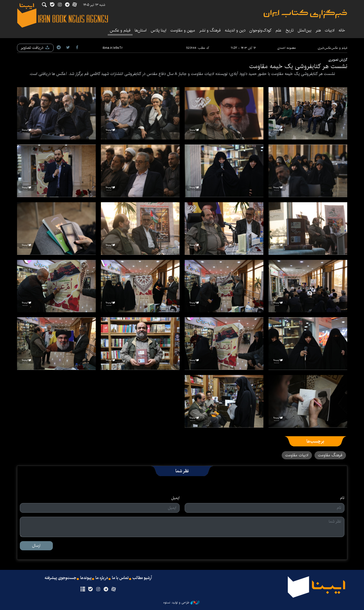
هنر (318, 30)
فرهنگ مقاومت (330, 455)
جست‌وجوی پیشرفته (60, 578)
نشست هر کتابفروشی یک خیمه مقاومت (298, 66)
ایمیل (175, 498)
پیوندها (86, 578)
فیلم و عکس (120, 30)
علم (279, 30)
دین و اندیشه (235, 30)
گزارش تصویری (338, 60)
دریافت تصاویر (35, 48)
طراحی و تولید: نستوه (181, 603)
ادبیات (330, 30)
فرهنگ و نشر (210, 30)
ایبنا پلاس (159, 30)
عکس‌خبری (324, 48)
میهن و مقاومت (183, 30)
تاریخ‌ (290, 30)
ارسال (36, 546)
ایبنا (305, 14)
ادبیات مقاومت (297, 455)
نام (342, 498)
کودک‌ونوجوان (260, 30)
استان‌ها (141, 30)
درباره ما (102, 578)
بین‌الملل (305, 30)
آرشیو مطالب (142, 578)
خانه (342, 30)
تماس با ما (120, 578)
